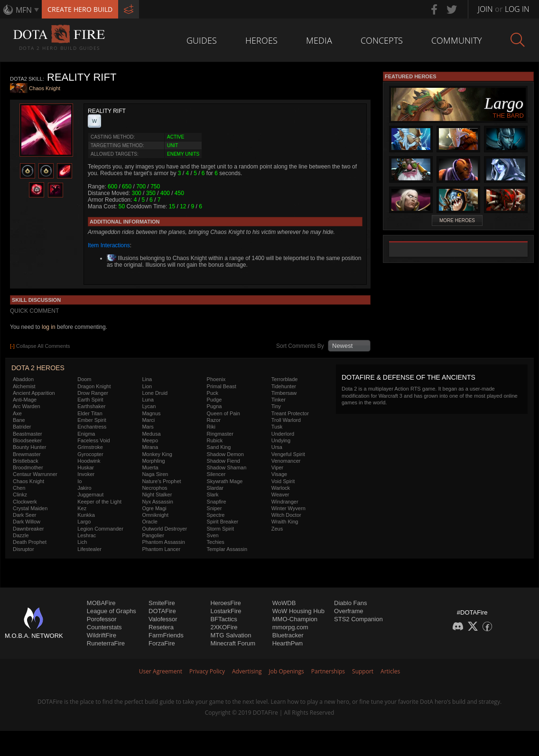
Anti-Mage (25, 400)
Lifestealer (89, 549)
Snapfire (217, 502)
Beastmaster (28, 434)
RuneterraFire (106, 643)
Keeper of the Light (99, 502)
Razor (214, 420)
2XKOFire (224, 627)
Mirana (150, 447)
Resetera (161, 627)
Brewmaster (27, 454)
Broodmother (28, 467)
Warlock (281, 488)
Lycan (149, 406)
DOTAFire (162, 611)
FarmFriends (166, 635)
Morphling (153, 461)
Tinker (279, 400)
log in (49, 327)
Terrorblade (285, 379)
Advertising (247, 671)
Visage (279, 474)
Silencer (216, 474)
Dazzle (21, 535)
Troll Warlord (286, 420)
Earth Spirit (90, 400)
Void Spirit (283, 481)
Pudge (214, 400)
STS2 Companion (358, 619)
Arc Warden (27, 406)
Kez (82, 508)
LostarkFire (226, 611)
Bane (19, 420)
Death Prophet (30, 542)
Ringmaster (220, 434)
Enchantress (92, 427)
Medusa (151, 434)
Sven (213, 535)
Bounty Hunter (29, 447)
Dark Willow (27, 522)
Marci (148, 420)
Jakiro (84, 488)
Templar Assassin (227, 549)
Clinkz (20, 495)
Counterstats (104, 627)
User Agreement (161, 671)
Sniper (214, 508)
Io (79, 481)
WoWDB (284, 603)
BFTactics (223, 619)
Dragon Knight (94, 386)
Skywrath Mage (225, 481)
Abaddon (23, 379)
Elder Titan (90, 413)
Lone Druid (155, 393)
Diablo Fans (350, 603)
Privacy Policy (207, 671)
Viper (277, 467)
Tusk (277, 427)
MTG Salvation (231, 635)
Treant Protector (290, 413)
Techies (216, 542)
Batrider (22, 427)
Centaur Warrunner (35, 474)
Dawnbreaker (28, 529)
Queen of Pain (223, 413)
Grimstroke (90, 447)
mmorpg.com (290, 627)
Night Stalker (157, 495)
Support (363, 671)
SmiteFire (162, 603)
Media (319, 40)
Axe (17, 413)
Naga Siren (155, 474)
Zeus (277, 529)
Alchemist (24, 386)
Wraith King (285, 522)
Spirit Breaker (223, 522)
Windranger (285, 502)
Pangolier (153, 535)
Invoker (86, 474)
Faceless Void (93, 440)
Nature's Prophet (161, 481)
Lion (147, 386)
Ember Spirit (92, 420)
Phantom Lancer (161, 549)
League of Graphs (112, 611)
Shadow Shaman (227, 467)
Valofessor (163, 619)
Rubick (215, 440)
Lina (147, 379)
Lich (82, 542)
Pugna (214, 406)
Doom (84, 379)
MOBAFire (101, 603)
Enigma (86, 434)
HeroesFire (225, 603)
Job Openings (287, 671)
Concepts (382, 40)
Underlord (283, 434)
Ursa (277, 447)
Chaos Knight (45, 89)
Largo (84, 522)
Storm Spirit (220, 529)
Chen (19, 488)
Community (457, 40)
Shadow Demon (225, 454)
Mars (148, 427)
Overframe (348, 611)
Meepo (150, 440)
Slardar (215, 488)
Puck (213, 393)
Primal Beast (222, 386)
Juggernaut (90, 495)
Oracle (149, 522)
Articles (390, 671)
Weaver (280, 495)
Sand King (219, 447)
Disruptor (23, 549)
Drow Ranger (93, 393)
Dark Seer (25, 515)
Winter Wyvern (288, 508)
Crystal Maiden (30, 508)
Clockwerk (25, 502)
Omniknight (155, 515)
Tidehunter (284, 386)
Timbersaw (284, 393)
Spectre (216, 515)
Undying (281, 440)
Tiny (276, 406)
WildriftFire (102, 635)
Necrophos (154, 488)
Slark (213, 495)
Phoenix (216, 379)
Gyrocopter (90, 454)
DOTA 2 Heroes (38, 368)
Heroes (261, 40)
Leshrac (87, 535)
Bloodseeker (27, 440)
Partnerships (328, 671)
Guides (202, 40)
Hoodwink (89, 461)
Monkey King (157, 454)
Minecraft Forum (233, 643)
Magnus (151, 413)
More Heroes (457, 220)
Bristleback (26, 461)
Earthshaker (91, 406)
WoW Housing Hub (298, 611)
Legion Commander (100, 529)
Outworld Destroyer (164, 529)
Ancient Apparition (34, 393)
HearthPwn (288, 643)
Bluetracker (288, 635)
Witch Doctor (286, 515)
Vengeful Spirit (288, 454)
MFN (24, 10)
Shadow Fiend (223, 461)
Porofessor (102, 619)
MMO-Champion (295, 619)
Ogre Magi (154, 508)
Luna (148, 400)
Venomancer (286, 461)
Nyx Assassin (157, 502)
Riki (211, 427)
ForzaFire (162, 643)
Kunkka (86, 515)
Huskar (86, 467)
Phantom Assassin (163, 542)
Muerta (150, 467)
